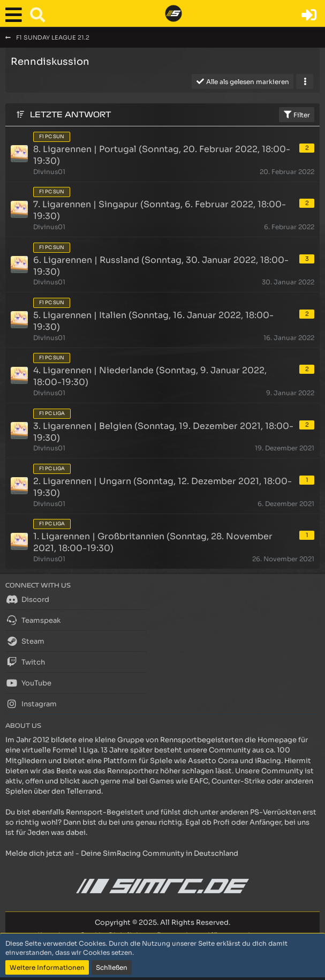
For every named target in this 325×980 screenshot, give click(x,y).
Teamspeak (33, 620)
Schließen (112, 967)
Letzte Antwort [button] (70, 115)
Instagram (31, 704)
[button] (16, 15)
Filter (297, 115)
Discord (27, 599)
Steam (25, 641)
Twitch (25, 662)
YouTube (28, 683)
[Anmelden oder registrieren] (309, 15)
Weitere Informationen (47, 967)
